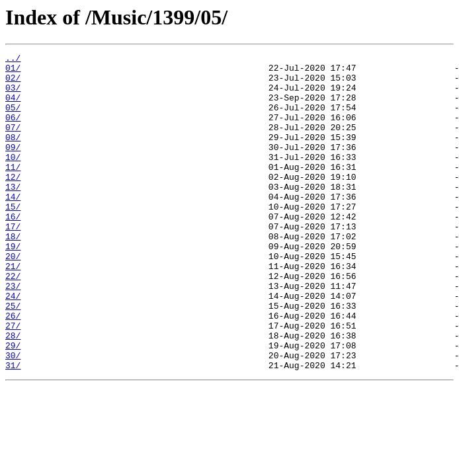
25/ (13, 357)
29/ (13, 405)
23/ (13, 333)
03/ (13, 95)
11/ (13, 190)
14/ (13, 226)
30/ (13, 416)
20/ (13, 297)
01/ (13, 71)
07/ (13, 143)
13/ (13, 214)
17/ (13, 262)
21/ (13, 309)
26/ (13, 369)
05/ (13, 119)
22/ (13, 321)
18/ (13, 274)
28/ (13, 393)
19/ (13, 286)
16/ (13, 250)
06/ (13, 131)
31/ (13, 428)
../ (13, 59)
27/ (13, 381)
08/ (13, 155)
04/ (13, 107)
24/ (13, 345)
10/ (13, 178)
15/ (13, 238)
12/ (13, 202)
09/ (13, 167)
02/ (13, 83)
